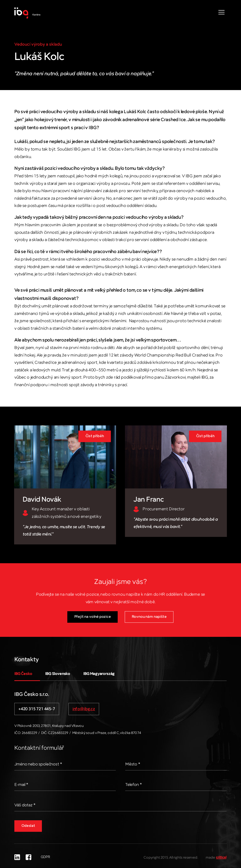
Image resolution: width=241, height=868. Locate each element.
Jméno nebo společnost (39, 764)
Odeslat (29, 826)
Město (133, 764)
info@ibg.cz (84, 709)
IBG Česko (23, 674)
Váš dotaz (25, 805)
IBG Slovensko (58, 674)
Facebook (28, 857)
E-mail (22, 785)
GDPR (45, 857)
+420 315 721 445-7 (37, 709)
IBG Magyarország (99, 674)
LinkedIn (17, 857)
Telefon (134, 785)
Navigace (221, 12)
